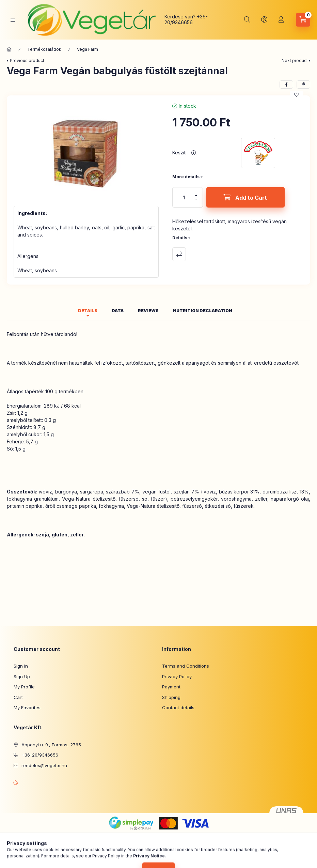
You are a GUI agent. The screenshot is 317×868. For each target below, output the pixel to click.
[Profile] (281, 20)
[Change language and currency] (264, 20)
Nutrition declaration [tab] (203, 311)
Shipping (171, 697)
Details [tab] (88, 311)
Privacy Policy (177, 676)
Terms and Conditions (186, 666)
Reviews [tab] (148, 311)
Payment (171, 687)
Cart (18, 697)
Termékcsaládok (44, 49)
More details (186, 177)
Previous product (27, 60)
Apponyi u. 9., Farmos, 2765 (51, 745)
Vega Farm (88, 49)
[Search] (247, 20)
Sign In (21, 666)
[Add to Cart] (245, 197)
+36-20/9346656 (186, 19)
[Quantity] (184, 197)
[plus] (196, 192)
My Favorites (27, 707)
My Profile (24, 687)
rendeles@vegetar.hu (44, 765)
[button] (86, 151)
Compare (179, 254)
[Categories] (13, 20)
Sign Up (22, 676)
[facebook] (286, 85)
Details (180, 238)
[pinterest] (303, 85)
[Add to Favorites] (297, 95)
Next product (295, 60)
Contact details (178, 707)
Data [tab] (118, 311)
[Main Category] (9, 49)
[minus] (196, 202)
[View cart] (303, 20)
